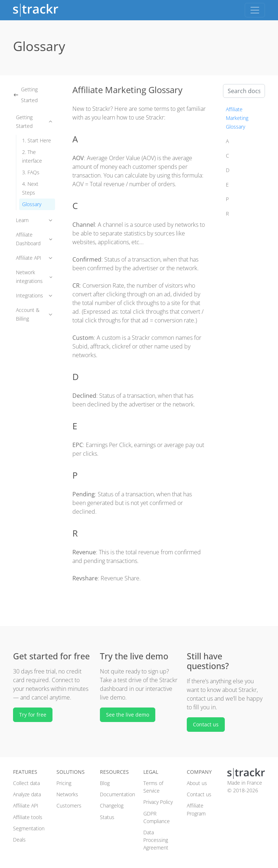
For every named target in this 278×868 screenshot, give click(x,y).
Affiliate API (34, 258)
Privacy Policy (158, 802)
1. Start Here (37, 140)
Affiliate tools (28, 817)
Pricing (64, 783)
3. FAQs (31, 172)
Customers (69, 806)
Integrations (34, 295)
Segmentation (29, 828)
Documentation (117, 794)
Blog (105, 783)
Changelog (112, 806)
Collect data (26, 783)
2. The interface (32, 156)
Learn (34, 220)
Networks (67, 794)
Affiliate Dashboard (34, 239)
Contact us (206, 724)
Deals (19, 840)
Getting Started (25, 95)
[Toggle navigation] (255, 10)
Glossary (32, 204)
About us (197, 783)
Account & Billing (34, 314)
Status (107, 817)
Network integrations (34, 277)
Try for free (33, 715)
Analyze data (27, 794)
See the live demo (128, 715)
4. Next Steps (30, 188)
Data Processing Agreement (156, 840)
